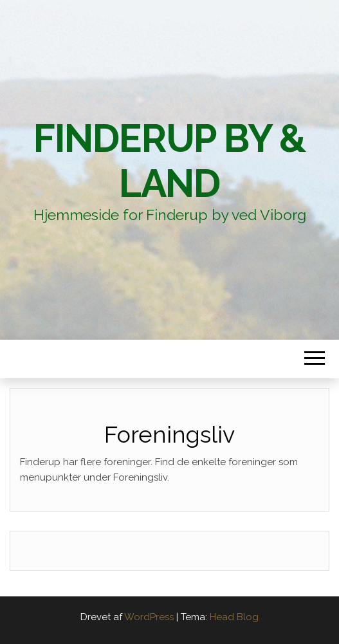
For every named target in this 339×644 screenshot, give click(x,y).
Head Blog (234, 617)
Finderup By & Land (169, 161)
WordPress (149, 617)
